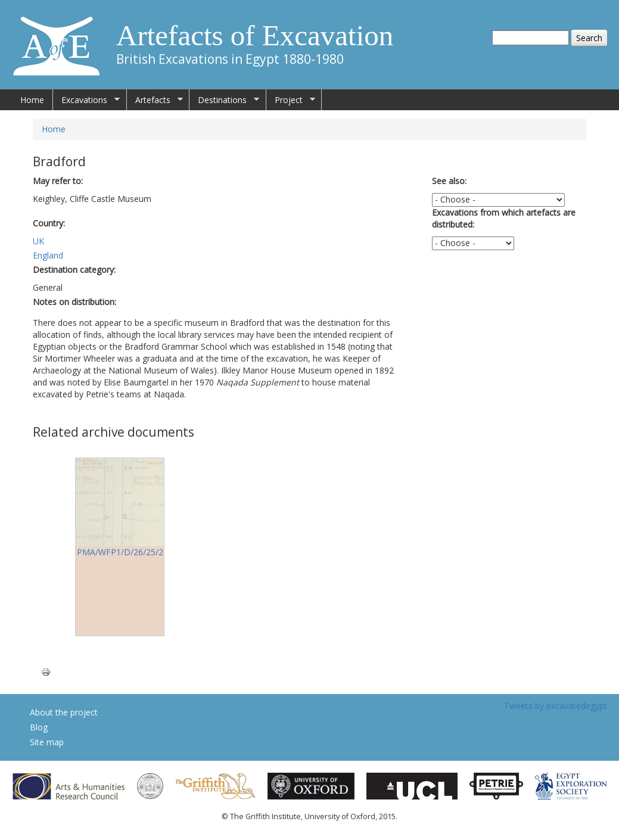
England (48, 255)
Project (291, 100)
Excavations (86, 100)
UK (38, 241)
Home (32, 100)
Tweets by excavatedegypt (556, 706)
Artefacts (155, 100)
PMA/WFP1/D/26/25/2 (120, 552)
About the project (64, 712)
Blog (39, 727)
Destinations (224, 100)
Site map (47, 742)
